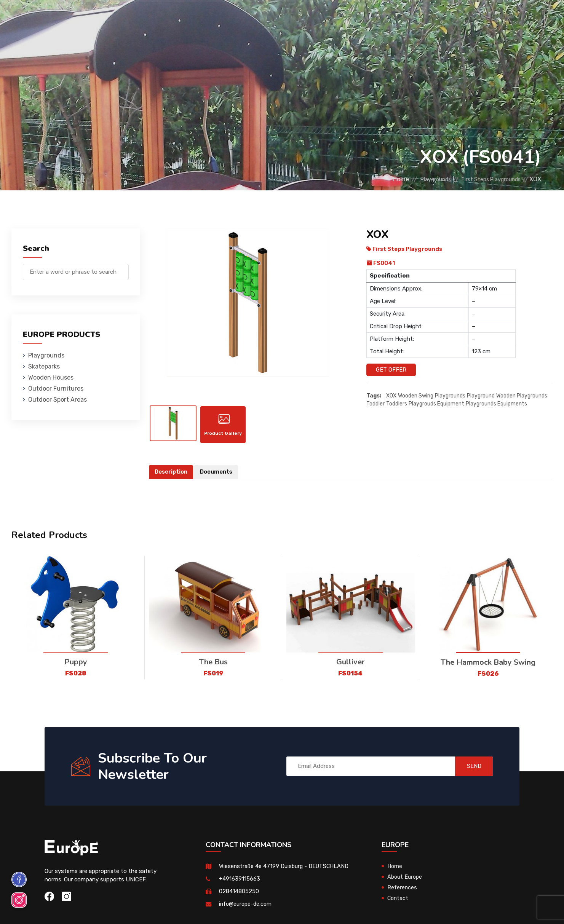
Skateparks (165, 17)
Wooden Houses (216, 17)
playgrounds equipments (496, 404)
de (522, 18)
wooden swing (416, 396)
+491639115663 (240, 882)
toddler (375, 404)
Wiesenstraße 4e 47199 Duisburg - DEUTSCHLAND (286, 870)
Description (172, 475)
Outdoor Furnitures (280, 17)
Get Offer (391, 370)
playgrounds (450, 396)
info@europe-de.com (246, 907)
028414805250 (239, 895)
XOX (391, 396)
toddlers (397, 404)
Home (380, 179)
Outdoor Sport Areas (58, 400)
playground (481, 396)
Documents (218, 475)
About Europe (405, 880)
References (387, 17)
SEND (470, 769)
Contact (428, 17)
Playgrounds (117, 17)
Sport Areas (340, 17)
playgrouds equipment (436, 404)
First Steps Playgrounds (486, 179)
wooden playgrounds (522, 396)
